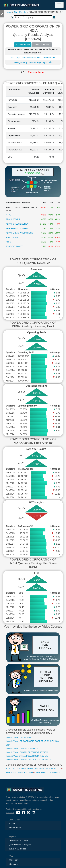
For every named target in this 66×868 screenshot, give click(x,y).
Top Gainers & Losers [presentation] (18, 840)
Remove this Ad (37, 72)
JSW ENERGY (12, 237)
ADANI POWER (13, 219)
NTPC (9, 215)
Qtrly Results (20, 12)
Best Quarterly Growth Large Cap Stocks (33, 62)
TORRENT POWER (15, 246)
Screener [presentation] (13, 860)
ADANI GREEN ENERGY (17, 224)
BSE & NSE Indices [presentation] (17, 849)
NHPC (9, 242)
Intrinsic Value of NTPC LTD (18, 737)
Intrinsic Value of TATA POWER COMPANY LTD (27, 756)
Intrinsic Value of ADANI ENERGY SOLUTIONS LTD (29, 760)
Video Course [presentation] (15, 828)
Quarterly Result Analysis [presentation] (20, 844)
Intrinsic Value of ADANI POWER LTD (23, 749)
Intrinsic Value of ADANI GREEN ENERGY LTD (27, 752)
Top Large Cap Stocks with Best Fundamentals (33, 58)
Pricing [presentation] (12, 823)
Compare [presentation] (13, 864)
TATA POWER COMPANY (17, 228)
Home (9, 12)
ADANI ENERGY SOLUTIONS (19, 233)
